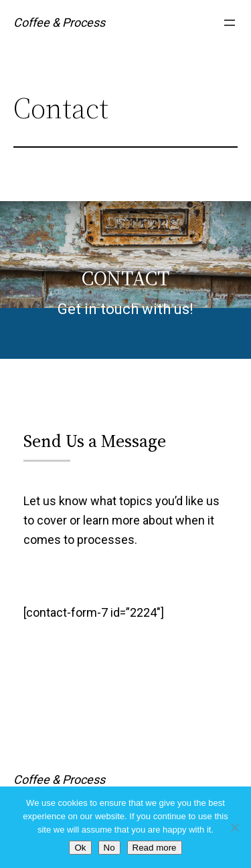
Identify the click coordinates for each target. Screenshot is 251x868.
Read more (155, 848)
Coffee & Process (59, 22)
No (109, 848)
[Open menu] (230, 23)
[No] (234, 827)
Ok (80, 848)
